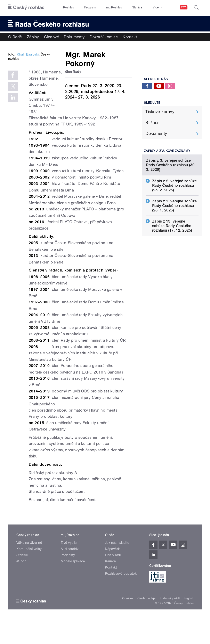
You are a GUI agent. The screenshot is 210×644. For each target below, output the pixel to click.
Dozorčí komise (104, 37)
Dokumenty (74, 37)
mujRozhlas (104, 7)
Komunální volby (29, 574)
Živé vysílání (70, 567)
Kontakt (130, 37)
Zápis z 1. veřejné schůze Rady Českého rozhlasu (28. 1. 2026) (175, 239)
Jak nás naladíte (117, 567)
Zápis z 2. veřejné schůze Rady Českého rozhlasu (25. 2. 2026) (175, 219)
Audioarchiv (70, 574)
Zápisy (33, 37)
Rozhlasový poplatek (121, 598)
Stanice (123, 7)
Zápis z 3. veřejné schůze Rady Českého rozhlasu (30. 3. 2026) (171, 198)
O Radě (15, 37)
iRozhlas (66, 7)
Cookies (128, 623)
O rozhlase (141, 7)
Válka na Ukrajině (29, 567)
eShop (21, 586)
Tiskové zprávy (160, 112)
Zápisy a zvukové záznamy (167, 151)
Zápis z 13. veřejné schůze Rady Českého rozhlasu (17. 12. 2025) (172, 259)
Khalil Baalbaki (28, 104)
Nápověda (113, 574)
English (189, 623)
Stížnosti (154, 123)
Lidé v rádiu (114, 580)
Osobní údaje (147, 623)
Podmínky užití (170, 623)
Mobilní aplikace (73, 586)
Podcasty (68, 580)
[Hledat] (196, 7)
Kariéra (110, 586)
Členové (51, 37)
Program (84, 7)
